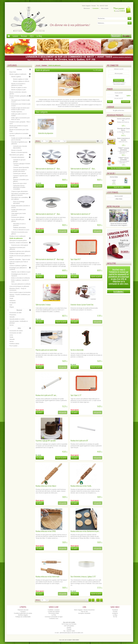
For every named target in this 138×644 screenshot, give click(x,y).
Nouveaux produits (115, 115)
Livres (11, 335)
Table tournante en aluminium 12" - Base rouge (50, 259)
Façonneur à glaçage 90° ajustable (46, 441)
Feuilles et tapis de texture (17, 254)
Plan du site (84, 612)
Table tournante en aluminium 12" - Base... (48, 169)
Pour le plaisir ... (14, 346)
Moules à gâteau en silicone (21, 81)
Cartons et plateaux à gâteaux (18, 266)
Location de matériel (54, 612)
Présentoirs (13, 315)
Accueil (38, 65)
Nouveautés (116, 36)
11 (98, 600)
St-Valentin (13, 303)
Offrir (32, 36)
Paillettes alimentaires (19, 228)
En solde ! (127, 36)
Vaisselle (12, 317)
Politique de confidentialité (23, 617)
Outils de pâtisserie (16, 238)
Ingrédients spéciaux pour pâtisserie (20, 251)
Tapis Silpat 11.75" (76, 395)
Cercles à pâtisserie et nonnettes (19, 133)
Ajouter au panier (61, 186)
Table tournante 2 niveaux (43, 305)
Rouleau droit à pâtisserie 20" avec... (46, 395)
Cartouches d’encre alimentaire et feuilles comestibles (19, 187)
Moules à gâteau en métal (21, 79)
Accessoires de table (15, 313)
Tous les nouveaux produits (119, 168)
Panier (110, 89)
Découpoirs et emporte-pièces (18, 241)
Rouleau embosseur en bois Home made (47, 577)
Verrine (12, 325)
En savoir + (40, 186)
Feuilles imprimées (17, 112)
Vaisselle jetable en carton (17, 319)
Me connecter (113, 65)
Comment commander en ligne (54, 617)
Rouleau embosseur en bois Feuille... (81, 486)
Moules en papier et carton (19, 88)
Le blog (115, 615)
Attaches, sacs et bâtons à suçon (21, 272)
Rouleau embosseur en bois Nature (46, 486)
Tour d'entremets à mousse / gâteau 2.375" (83, 577)
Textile (11, 298)
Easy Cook (13, 72)
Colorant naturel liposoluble (21, 168)
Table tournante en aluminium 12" (81, 214)
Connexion (95, 8)
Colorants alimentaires (18, 157)
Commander (126, 102)
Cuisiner (15, 36)
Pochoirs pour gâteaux (18, 217)
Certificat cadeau (14, 344)
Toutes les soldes (119, 187)
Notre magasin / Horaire (89, 6)
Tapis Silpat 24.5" (76, 259)
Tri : (51, 141)
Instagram (115, 613)
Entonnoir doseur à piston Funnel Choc (82, 305)
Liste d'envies (113, 192)
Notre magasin (113, 206)
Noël (11, 305)
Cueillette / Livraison (54, 610)
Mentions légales (23, 615)
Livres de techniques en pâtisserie (19, 286)
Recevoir (24, 36)
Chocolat (12, 136)
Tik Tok (115, 617)
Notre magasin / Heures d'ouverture (84, 610)
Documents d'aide (54, 613)
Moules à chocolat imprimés (19, 152)
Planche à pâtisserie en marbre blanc (46, 350)
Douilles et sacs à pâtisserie (18, 236)
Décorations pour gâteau (17, 155)
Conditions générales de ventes (23, 613)
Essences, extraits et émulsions (19, 243)
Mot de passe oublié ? (119, 83)
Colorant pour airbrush (20, 174)
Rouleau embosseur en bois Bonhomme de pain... (85, 531)
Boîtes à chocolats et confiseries (21, 278)
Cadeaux (111, 107)
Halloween (13, 301)
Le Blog (39, 36)
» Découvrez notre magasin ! (119, 225)
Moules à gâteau (16, 77)
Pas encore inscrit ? (119, 84)
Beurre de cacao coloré (20, 183)
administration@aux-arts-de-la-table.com (71, 633)
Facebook (115, 610)
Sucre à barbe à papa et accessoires (20, 292)
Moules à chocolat (17, 150)
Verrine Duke (114, 177)
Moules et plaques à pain (18, 90)
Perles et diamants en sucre (21, 230)
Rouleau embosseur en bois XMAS (46, 531)
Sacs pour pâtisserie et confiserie (21, 284)
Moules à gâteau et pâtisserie (18, 74)
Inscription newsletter (84, 613)
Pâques (12, 307)
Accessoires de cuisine (16, 331)
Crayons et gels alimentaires (19, 191)
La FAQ (54, 615)
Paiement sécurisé (23, 610)
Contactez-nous (54, 618)
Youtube (115, 612)
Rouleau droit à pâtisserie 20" (79, 441)
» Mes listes (119, 199)
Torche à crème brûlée (77, 350)
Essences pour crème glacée (20, 245)
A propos (23, 612)
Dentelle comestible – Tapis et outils (20, 260)
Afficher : (38, 141)
